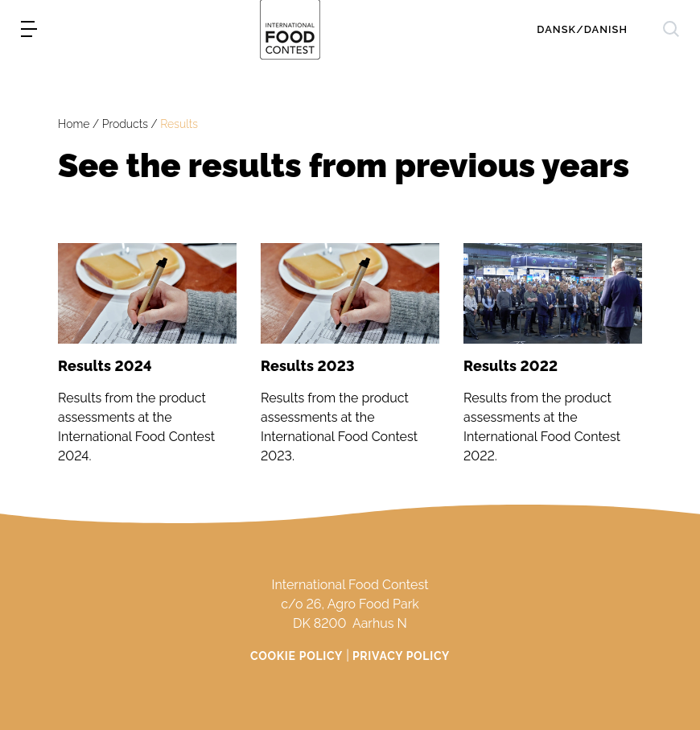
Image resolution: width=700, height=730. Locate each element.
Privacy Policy (401, 656)
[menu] (29, 29)
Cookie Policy (296, 656)
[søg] (671, 29)
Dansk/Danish (582, 29)
